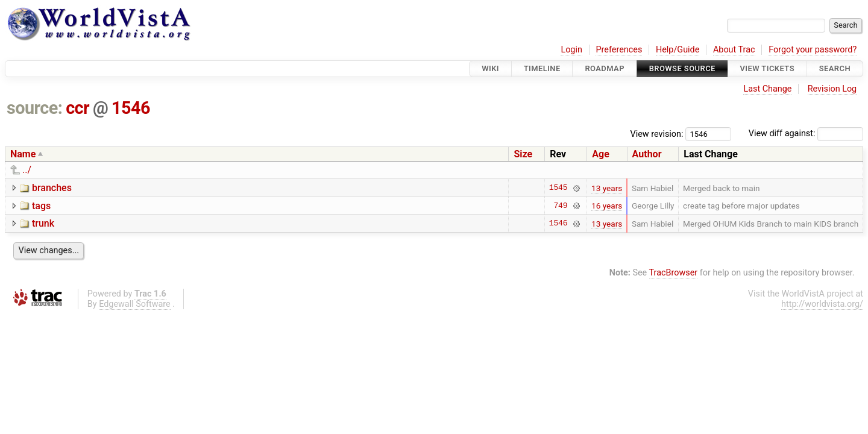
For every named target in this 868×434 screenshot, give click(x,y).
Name (23, 154)
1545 (558, 188)
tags (41, 206)
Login (571, 50)
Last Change (767, 89)
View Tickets (767, 68)
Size (523, 154)
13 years (607, 188)
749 (560, 206)
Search (835, 68)
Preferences (619, 50)
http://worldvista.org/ (822, 304)
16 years (607, 206)
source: (35, 108)
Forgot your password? (813, 50)
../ (27, 170)
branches (52, 188)
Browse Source (682, 68)
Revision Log (832, 89)
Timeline (542, 68)
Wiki (490, 68)
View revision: (657, 134)
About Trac (734, 50)
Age (601, 154)
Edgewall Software (135, 304)
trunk (43, 223)
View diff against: (806, 134)
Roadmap (605, 68)
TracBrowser (674, 273)
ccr (77, 108)
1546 (131, 108)
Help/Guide (678, 50)
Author (647, 154)
